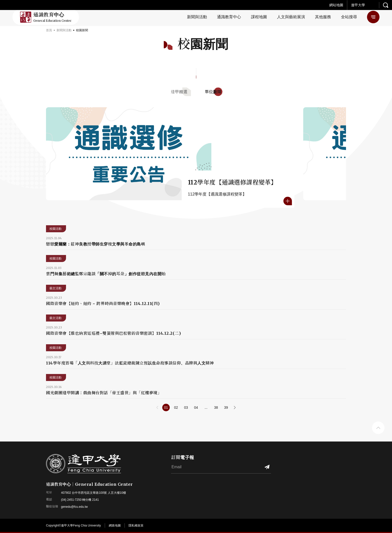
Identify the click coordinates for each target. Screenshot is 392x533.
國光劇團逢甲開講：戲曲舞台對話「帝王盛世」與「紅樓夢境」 (104, 393)
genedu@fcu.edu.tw (74, 507)
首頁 (49, 30)
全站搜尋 (349, 17)
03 (186, 407)
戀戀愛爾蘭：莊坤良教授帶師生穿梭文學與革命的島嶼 (95, 244)
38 (216, 407)
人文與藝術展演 (291, 17)
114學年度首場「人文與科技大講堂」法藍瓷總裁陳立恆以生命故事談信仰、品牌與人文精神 (130, 363)
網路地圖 (115, 525)
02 (176, 407)
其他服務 (323, 17)
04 (196, 407)
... (206, 407)
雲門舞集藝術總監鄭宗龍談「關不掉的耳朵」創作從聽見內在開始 (106, 274)
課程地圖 (259, 17)
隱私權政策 (136, 525)
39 (226, 407)
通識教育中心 (229, 17)
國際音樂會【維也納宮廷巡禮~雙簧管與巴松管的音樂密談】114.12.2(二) (113, 333)
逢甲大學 (358, 5)
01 (166, 407)
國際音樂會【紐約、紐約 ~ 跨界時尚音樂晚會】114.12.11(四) (103, 303)
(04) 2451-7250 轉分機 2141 (80, 500)
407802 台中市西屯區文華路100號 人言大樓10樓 (93, 493)
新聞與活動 (197, 17)
